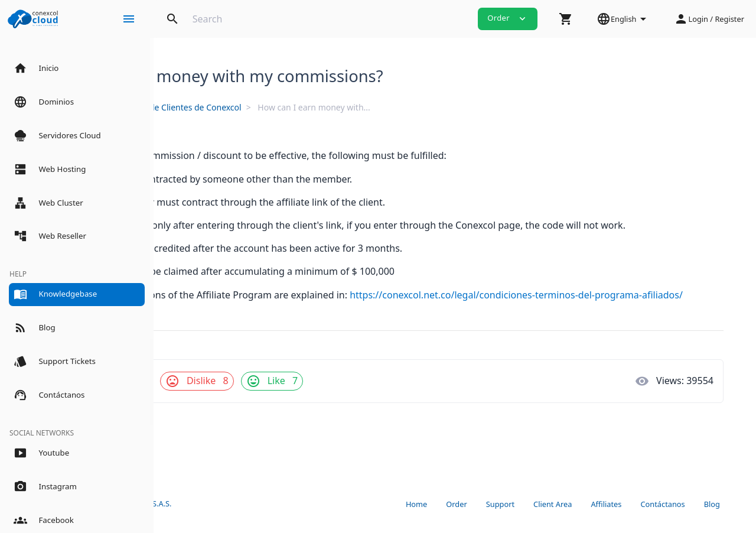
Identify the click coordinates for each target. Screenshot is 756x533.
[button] (566, 19)
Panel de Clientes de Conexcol (311, 107)
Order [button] (508, 18)
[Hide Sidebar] (129, 19)
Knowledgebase (206, 107)
